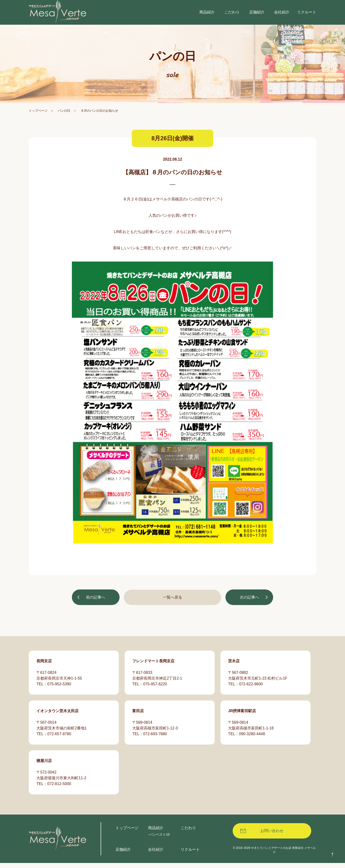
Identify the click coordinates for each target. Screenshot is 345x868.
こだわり (188, 833)
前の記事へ (96, 604)
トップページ (38, 117)
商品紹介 (156, 833)
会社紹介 (156, 854)
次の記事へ (249, 604)
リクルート (190, 854)
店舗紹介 (123, 854)
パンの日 (64, 117)
